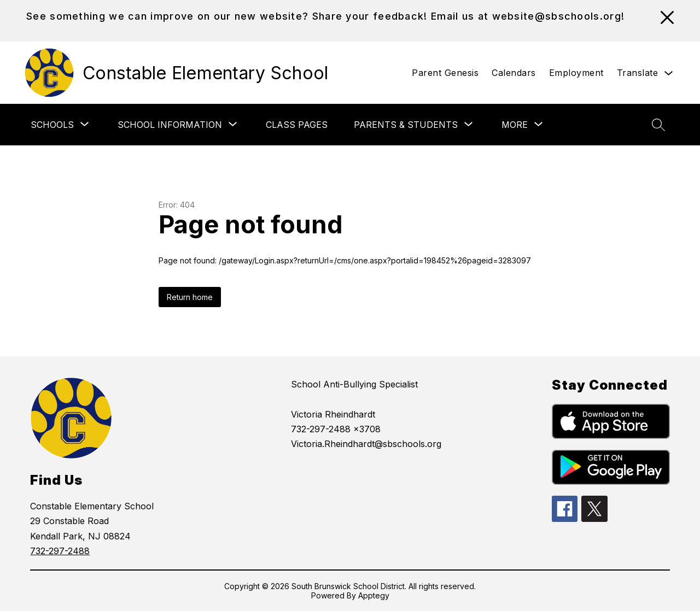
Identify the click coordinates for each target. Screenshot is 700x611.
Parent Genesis (445, 73)
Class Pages (297, 125)
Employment (576, 73)
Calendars (514, 73)
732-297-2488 (60, 551)
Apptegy (374, 595)
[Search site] (658, 125)
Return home (190, 297)
